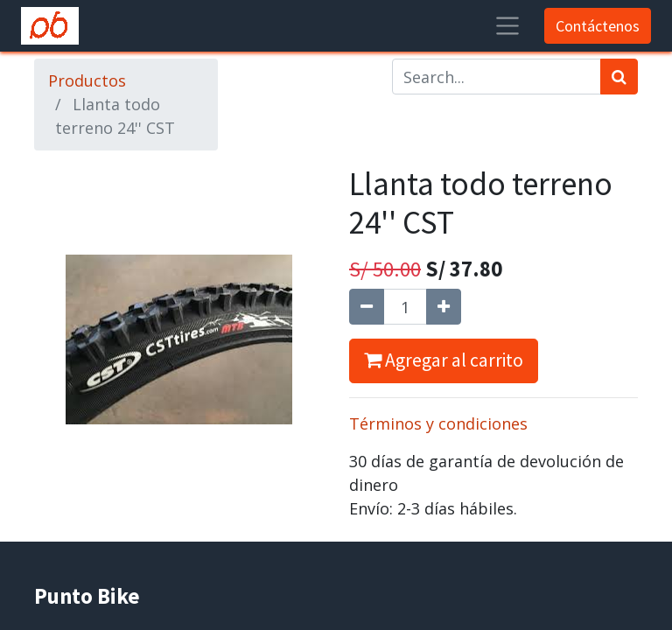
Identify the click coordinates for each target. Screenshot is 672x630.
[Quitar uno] (367, 307)
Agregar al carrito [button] (444, 360)
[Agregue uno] (444, 307)
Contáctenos (598, 26)
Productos (87, 80)
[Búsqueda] (619, 77)
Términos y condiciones (438, 423)
